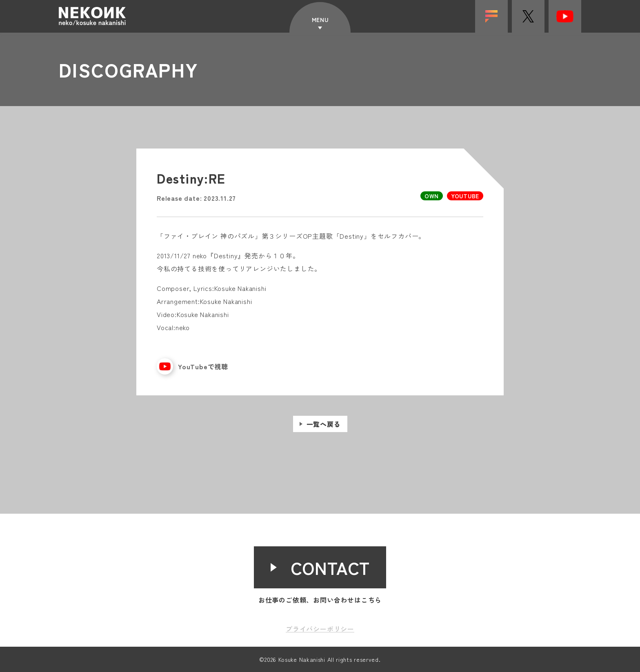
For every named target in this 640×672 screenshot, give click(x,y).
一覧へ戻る (324, 431)
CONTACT (330, 567)
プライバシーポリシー (320, 629)
